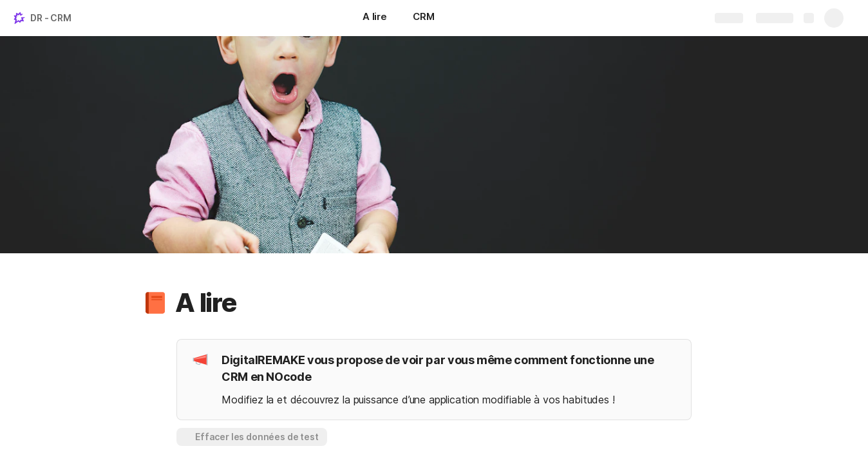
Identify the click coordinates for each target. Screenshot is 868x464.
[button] (155, 303)
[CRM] (424, 18)
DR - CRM (51, 18)
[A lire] (375, 18)
